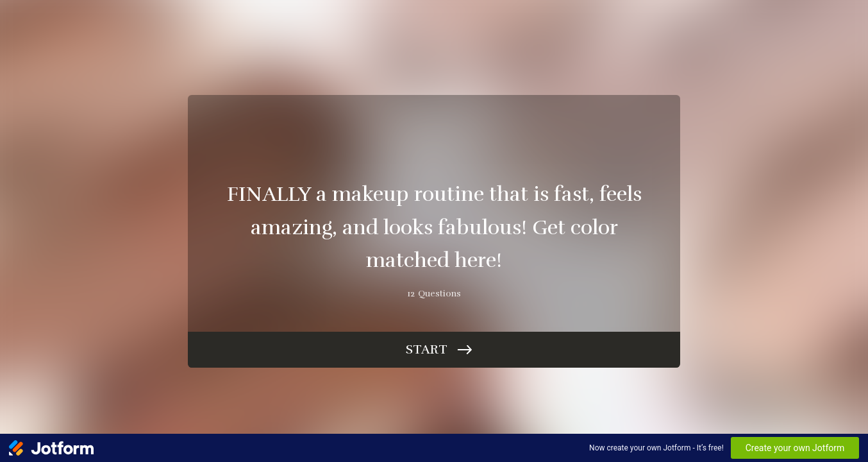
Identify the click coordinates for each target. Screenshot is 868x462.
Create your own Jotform (795, 448)
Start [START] (427, 349)
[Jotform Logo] (51, 448)
